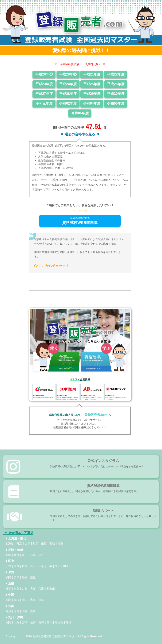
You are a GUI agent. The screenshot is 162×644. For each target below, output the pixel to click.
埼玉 (33, 566)
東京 (58, 566)
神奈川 (67, 566)
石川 (33, 555)
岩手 (27, 544)
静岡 (8, 577)
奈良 (16, 589)
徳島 (16, 611)
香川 (8, 611)
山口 (41, 600)
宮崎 (25, 622)
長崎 (41, 622)
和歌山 (51, 589)
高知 (25, 611)
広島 (33, 600)
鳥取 (8, 600)
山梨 (49, 566)
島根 (16, 600)
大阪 (33, 589)
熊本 (49, 622)
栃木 (16, 566)
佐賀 (33, 622)
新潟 (8, 555)
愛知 (25, 577)
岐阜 (16, 577)
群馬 (25, 566)
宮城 (52, 544)
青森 (19, 544)
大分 (16, 622)
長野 (16, 555)
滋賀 (8, 589)
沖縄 (69, 622)
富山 (25, 555)
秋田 (36, 544)
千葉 (41, 566)
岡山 (25, 600)
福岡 (8, 622)
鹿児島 (59, 622)
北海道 (10, 544)
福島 (60, 544)
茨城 (8, 566)
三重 (33, 577)
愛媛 (33, 611)
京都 (25, 589)
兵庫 (41, 589)
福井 (41, 555)
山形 (44, 544)
